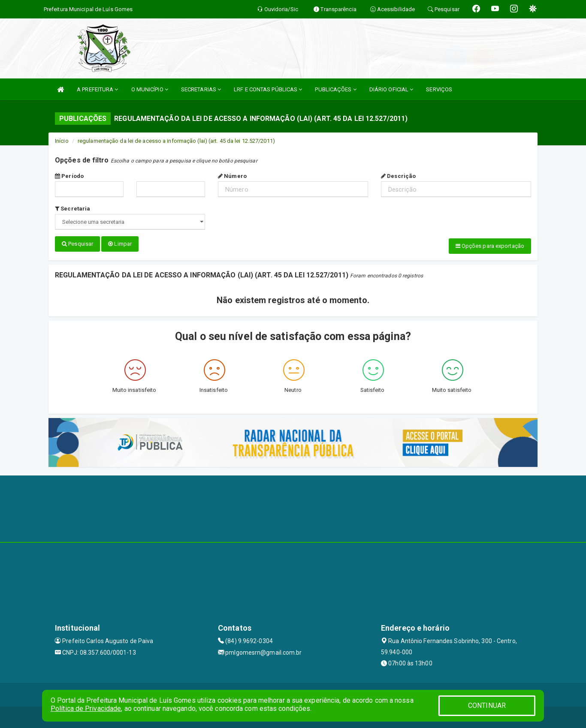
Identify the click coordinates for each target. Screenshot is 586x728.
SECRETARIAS (201, 89)
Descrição (398, 176)
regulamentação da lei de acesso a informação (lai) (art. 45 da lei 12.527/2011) (176, 141)
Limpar (120, 244)
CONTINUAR (487, 705)
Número (232, 176)
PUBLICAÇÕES (335, 89)
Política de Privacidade (86, 708)
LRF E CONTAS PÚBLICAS (268, 89)
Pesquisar (77, 244)
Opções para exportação (490, 246)
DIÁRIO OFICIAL (391, 89)
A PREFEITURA (97, 89)
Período (69, 176)
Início (62, 141)
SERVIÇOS (439, 89)
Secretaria (72, 209)
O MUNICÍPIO (150, 89)
